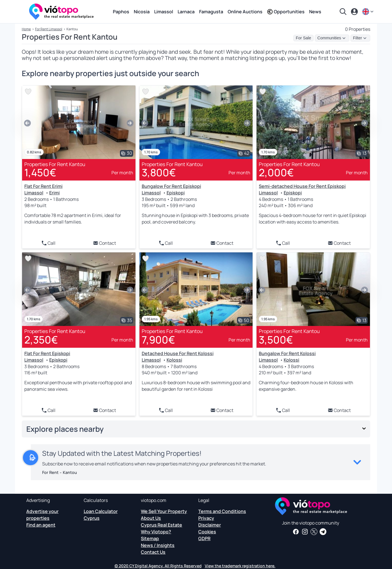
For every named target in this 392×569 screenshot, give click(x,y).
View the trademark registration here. (240, 566)
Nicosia (142, 12)
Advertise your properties (42, 515)
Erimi (54, 193)
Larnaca (186, 12)
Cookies (207, 532)
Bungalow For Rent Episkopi (171, 186)
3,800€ (159, 172)
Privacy (206, 518)
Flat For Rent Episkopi (47, 353)
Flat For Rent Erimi (43, 186)
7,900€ (158, 340)
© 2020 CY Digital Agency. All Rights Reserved (158, 566)
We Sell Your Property (164, 511)
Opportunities (286, 12)
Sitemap (150, 538)
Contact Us (153, 552)
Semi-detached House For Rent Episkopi (302, 186)
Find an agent (41, 525)
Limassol (164, 12)
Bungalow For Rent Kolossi (287, 353)
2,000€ (276, 172)
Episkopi (176, 193)
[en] (369, 12)
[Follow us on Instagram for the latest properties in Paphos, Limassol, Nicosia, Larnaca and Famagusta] (305, 532)
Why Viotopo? (156, 532)
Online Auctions (245, 12)
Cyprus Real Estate (161, 525)
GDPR (204, 538)
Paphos (121, 12)
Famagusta (211, 12)
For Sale (303, 38)
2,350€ (41, 340)
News (315, 12)
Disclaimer (210, 525)
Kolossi (174, 360)
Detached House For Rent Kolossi (178, 353)
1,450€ (40, 172)
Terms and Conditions (222, 511)
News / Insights (158, 545)
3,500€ (276, 340)
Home (26, 29)
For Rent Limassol (49, 29)
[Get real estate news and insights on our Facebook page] (296, 532)
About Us (151, 518)
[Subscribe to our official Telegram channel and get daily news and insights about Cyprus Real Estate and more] (323, 532)
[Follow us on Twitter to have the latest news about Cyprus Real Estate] (314, 532)
